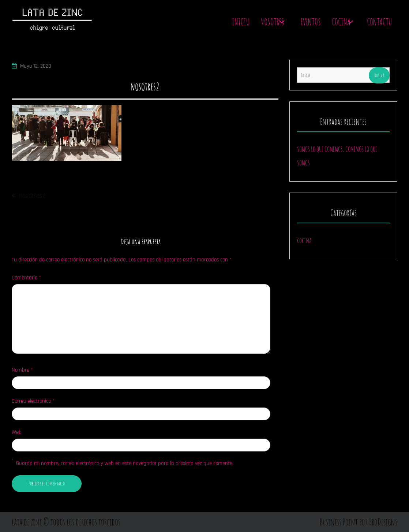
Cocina (341, 22)
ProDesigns (383, 522)
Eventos (311, 22)
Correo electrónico (33, 401)
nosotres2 (32, 196)
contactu (379, 22)
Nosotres (272, 22)
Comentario (26, 278)
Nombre (22, 370)
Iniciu (241, 22)
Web (17, 432)
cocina (304, 240)
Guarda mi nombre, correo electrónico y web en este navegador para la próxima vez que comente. (125, 463)
